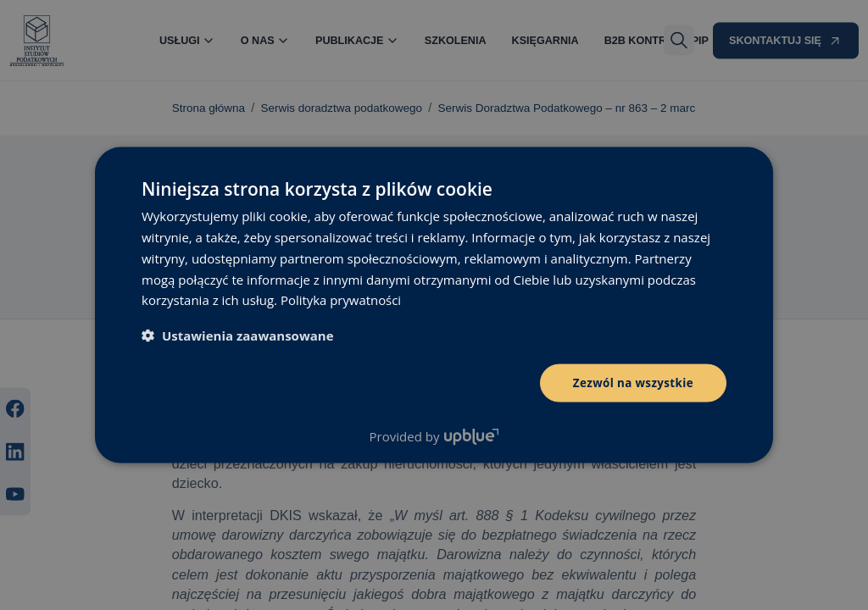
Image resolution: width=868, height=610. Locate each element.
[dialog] (434, 305)
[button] (238, 335)
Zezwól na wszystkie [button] (630, 383)
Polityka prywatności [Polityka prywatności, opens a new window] (341, 299)
